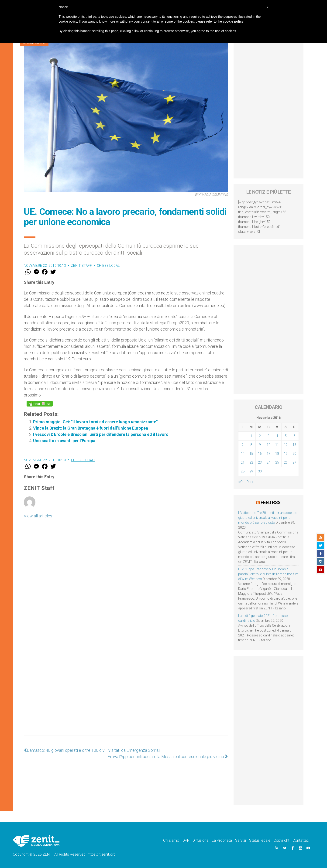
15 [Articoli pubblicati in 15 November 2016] (251, 454)
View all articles (38, 516)
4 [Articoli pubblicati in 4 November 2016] (277, 436)
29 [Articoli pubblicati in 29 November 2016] (251, 471)
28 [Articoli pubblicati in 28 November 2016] (243, 471)
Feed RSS (270, 502)
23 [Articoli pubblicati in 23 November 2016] (260, 462)
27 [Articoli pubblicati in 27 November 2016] (294, 462)
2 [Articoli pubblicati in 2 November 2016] (260, 436)
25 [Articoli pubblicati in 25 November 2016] (277, 462)
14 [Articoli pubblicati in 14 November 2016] (243, 454)
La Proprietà (222, 840)
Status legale (260, 840)
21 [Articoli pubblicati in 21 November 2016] (243, 462)
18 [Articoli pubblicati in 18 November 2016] (277, 454)
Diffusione (201, 840)
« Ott (241, 482)
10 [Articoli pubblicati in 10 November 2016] (268, 445)
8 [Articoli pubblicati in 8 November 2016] (251, 445)
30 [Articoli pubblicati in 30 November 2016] (260, 471)
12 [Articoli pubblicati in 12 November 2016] (286, 445)
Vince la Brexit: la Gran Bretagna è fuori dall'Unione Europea (91, 428)
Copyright (281, 840)
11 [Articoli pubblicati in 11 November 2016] (277, 445)
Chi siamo (171, 840)
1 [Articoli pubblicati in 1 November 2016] (251, 436)
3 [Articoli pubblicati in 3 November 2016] (268, 436)
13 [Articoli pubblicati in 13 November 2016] (294, 445)
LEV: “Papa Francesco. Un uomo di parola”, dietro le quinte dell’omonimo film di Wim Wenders (268, 574)
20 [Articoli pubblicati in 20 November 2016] (294, 454)
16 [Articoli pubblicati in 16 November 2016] (260, 454)
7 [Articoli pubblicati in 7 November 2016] (243, 445)
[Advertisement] (126, 705)
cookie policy (233, 21)
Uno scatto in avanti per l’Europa (64, 441)
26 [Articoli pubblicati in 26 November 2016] (286, 462)
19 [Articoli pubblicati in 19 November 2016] (286, 454)
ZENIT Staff (82, 266)
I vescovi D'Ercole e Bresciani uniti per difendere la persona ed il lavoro (101, 434)
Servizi (241, 840)
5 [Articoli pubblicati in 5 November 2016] (286, 436)
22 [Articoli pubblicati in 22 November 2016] (251, 462)
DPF (186, 840)
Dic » (250, 482)
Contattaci (301, 840)
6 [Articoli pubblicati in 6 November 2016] (294, 436)
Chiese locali (109, 266)
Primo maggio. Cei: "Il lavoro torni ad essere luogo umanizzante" (95, 422)
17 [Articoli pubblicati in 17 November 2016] (268, 454)
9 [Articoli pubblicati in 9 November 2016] (260, 445)
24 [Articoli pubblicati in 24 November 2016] (268, 462)
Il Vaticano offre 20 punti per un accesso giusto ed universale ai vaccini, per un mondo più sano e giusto (268, 518)
